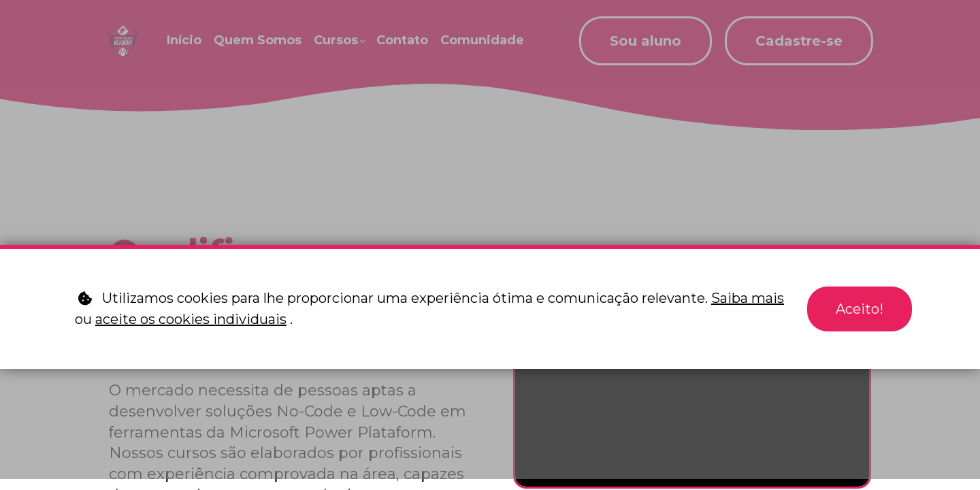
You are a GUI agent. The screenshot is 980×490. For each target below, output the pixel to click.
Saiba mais (748, 298)
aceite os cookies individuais (191, 319)
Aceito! (860, 309)
